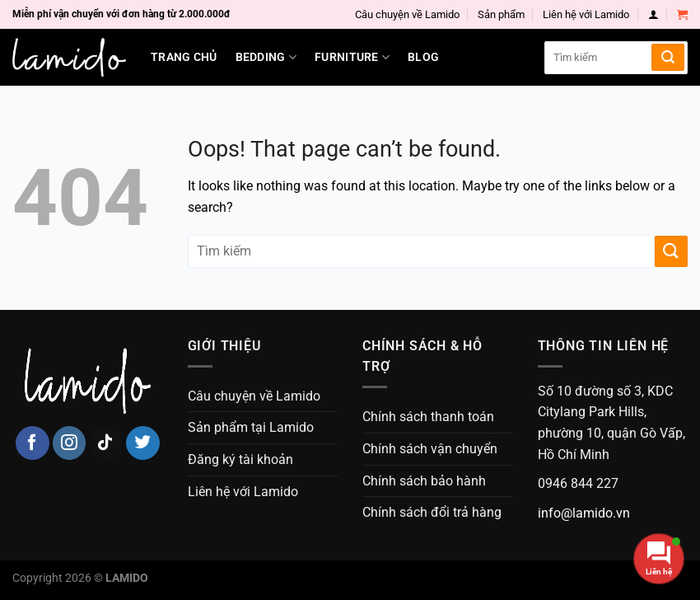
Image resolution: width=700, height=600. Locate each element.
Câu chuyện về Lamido (407, 14)
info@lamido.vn (584, 513)
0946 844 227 (578, 483)
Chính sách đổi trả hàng (432, 512)
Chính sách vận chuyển (430, 449)
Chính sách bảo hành (424, 481)
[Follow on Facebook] (33, 443)
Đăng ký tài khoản (240, 459)
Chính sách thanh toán (428, 417)
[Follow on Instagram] (70, 443)
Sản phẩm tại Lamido (251, 427)
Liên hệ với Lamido (586, 14)
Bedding (266, 57)
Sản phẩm (501, 14)
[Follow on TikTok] (106, 443)
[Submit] (668, 57)
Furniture (352, 57)
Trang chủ (184, 57)
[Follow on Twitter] (143, 443)
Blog (423, 57)
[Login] (653, 14)
